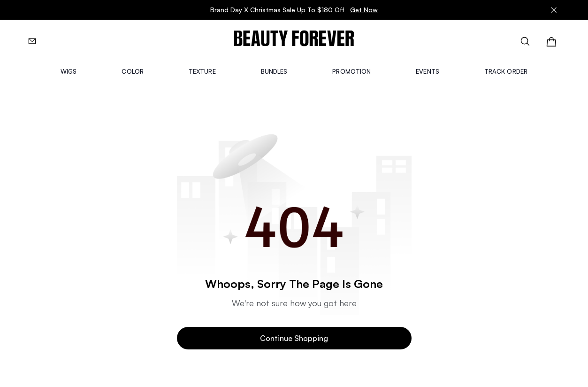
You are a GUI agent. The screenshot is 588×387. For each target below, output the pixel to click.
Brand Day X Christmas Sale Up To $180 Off (294, 10)
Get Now (364, 10)
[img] (294, 39)
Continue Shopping (294, 338)
